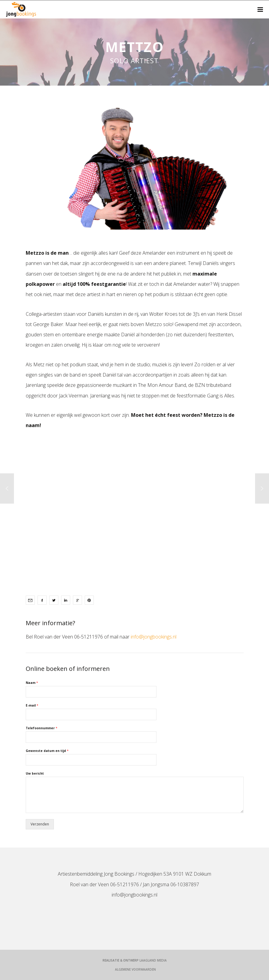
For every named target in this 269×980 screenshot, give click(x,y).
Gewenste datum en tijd (47, 751)
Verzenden (40, 824)
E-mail (32, 706)
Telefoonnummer (42, 728)
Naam (32, 683)
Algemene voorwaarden (135, 969)
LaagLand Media (153, 960)
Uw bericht (35, 774)
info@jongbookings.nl (154, 637)
